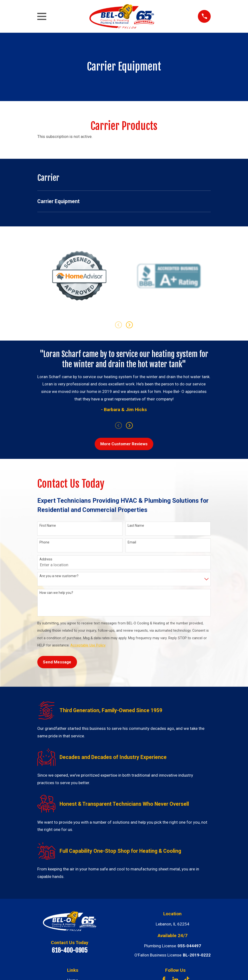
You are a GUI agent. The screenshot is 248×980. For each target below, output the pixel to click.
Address (46, 559)
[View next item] (129, 325)
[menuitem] (124, 201)
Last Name (136, 526)
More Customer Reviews (124, 444)
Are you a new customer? (59, 576)
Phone (44, 542)
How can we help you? (56, 593)
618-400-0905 (70, 950)
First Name (48, 526)
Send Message (57, 662)
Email (132, 542)
